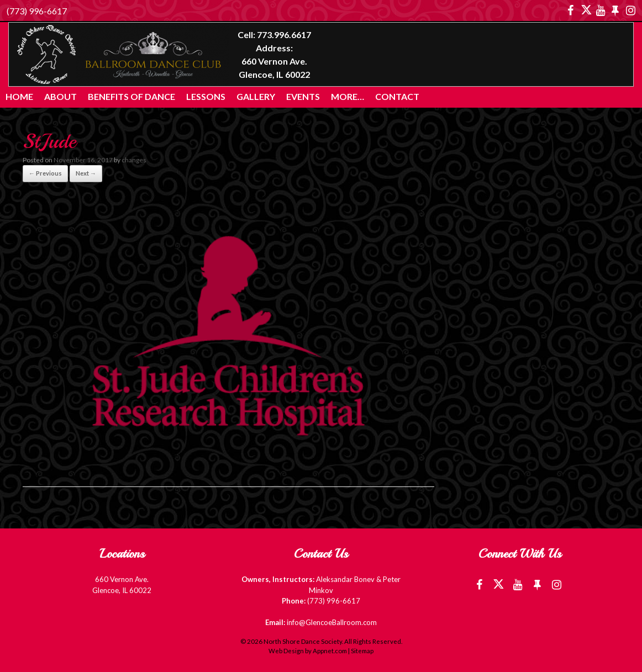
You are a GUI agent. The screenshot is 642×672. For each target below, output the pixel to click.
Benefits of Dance (131, 96)
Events (303, 96)
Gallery (256, 96)
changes (134, 160)
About (60, 96)
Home (19, 96)
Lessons (206, 96)
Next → (86, 173)
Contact (397, 96)
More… (348, 96)
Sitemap (362, 651)
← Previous (45, 173)
